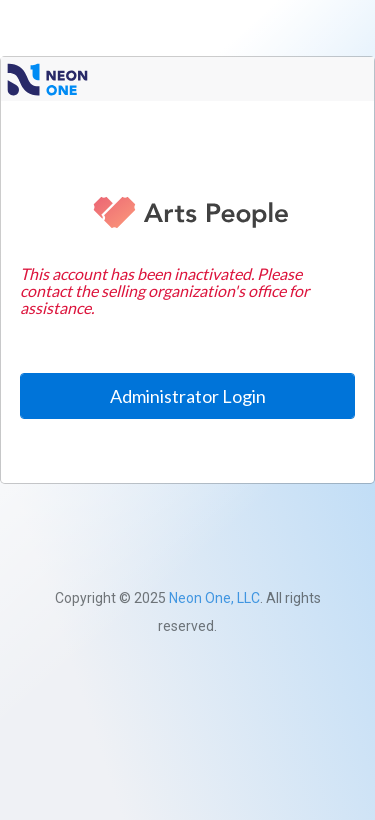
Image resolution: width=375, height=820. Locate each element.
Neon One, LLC (214, 598)
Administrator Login (188, 396)
